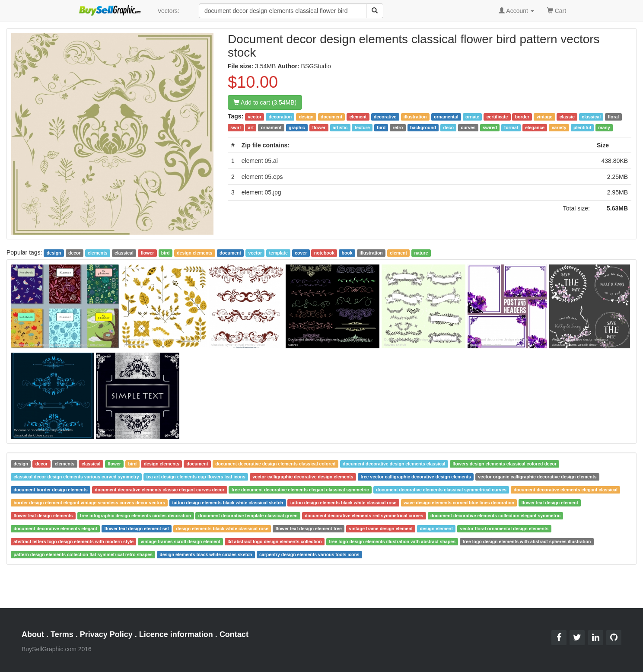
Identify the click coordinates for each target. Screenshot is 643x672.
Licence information (176, 634)
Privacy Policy (106, 634)
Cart (557, 10)
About (33, 634)
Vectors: (168, 11)
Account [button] (516, 11)
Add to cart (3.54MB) (265, 102)
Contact (234, 634)
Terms (62, 634)
